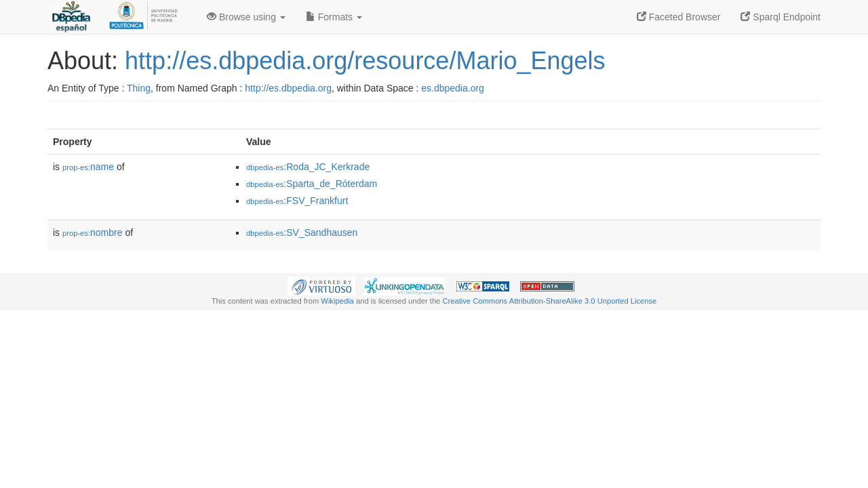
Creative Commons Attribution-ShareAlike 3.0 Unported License (549, 301)
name (88, 167)
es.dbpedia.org (453, 88)
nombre (93, 232)
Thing (139, 88)
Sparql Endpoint (781, 17)
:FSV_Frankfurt (297, 201)
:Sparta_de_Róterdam (312, 184)
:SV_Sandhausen (302, 232)
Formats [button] (334, 17)
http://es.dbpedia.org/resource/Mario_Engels (365, 61)
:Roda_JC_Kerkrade (308, 167)
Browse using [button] (246, 17)
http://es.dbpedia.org (288, 88)
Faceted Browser (679, 17)
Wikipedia (337, 301)
